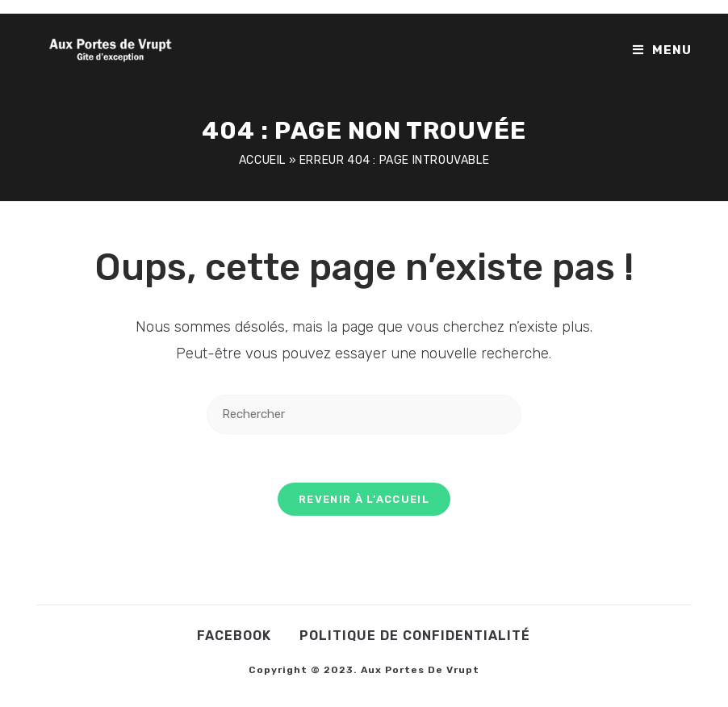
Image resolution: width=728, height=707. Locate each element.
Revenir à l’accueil (364, 499)
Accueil (262, 160)
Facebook (234, 636)
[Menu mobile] (662, 50)
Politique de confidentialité (415, 636)
